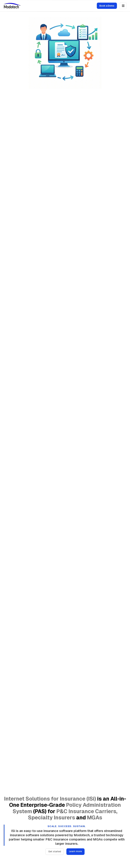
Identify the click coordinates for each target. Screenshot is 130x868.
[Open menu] (123, 6)
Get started (55, 851)
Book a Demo (107, 6)
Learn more (75, 851)
